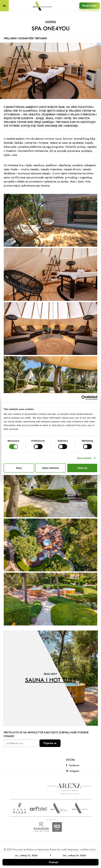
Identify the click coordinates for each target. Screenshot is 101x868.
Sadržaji (51, 22)
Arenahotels (59, 808)
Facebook (74, 765)
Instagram (74, 771)
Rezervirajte (90, 6)
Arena (69, 789)
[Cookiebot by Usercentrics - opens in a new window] (84, 398)
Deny (19, 468)
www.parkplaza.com (20, 808)
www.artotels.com (38, 809)
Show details (84, 458)
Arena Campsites (80, 808)
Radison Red (60, 827)
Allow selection (50, 468)
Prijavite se (50, 743)
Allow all (82, 468)
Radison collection (41, 827)
